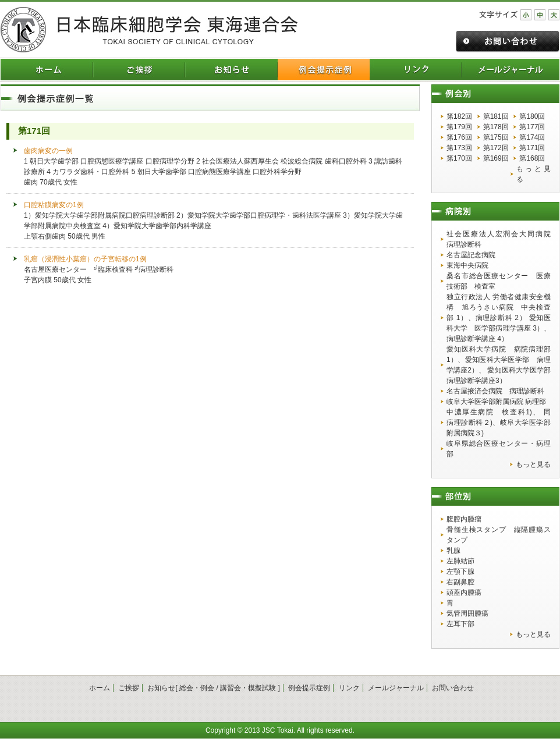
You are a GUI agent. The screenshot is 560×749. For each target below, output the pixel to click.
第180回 (532, 116)
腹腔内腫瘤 (464, 519)
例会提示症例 (309, 688)
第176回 (459, 137)
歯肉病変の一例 (48, 151)
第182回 (459, 116)
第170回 (459, 158)
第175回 (496, 137)
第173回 (459, 148)
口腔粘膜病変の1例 (54, 205)
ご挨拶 (129, 688)
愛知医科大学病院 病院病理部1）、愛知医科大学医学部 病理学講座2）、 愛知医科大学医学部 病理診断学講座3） (499, 365)
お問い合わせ (453, 688)
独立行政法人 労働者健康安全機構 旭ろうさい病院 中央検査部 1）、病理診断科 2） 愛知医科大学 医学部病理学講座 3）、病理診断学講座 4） (499, 318)
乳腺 (453, 551)
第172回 (496, 148)
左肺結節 (460, 561)
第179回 (459, 127)
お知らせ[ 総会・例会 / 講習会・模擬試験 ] (213, 688)
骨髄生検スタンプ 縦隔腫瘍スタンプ (499, 535)
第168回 (532, 158)
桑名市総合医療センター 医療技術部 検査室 (499, 281)
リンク (349, 688)
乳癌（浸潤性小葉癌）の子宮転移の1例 (85, 259)
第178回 (496, 127)
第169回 (496, 158)
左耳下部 (460, 624)
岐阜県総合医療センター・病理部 (499, 449)
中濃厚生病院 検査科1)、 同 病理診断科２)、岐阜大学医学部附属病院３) (499, 423)
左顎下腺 (460, 571)
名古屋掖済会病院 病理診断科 (495, 391)
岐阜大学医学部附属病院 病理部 (496, 402)
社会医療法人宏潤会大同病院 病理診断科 (499, 239)
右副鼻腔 (460, 582)
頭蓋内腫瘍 (464, 592)
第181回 (496, 116)
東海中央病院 (467, 265)
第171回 (532, 148)
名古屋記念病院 (471, 255)
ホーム (100, 688)
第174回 (532, 137)
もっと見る (534, 174)
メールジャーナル (396, 688)
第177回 (532, 127)
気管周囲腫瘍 (467, 613)
